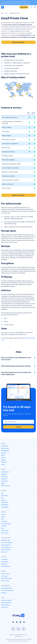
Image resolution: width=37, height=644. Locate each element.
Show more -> (5, 552)
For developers (5, 507)
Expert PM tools (5, 448)
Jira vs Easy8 (4, 576)
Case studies (4, 495)
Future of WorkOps (6, 550)
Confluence (4, 593)
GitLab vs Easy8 (5, 581)
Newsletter (4, 526)
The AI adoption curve (7, 547)
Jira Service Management (7, 590)
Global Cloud (4, 479)
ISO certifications (5, 605)
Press (3, 528)
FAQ (2, 498)
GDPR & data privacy (6, 603)
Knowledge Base (5, 451)
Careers (3, 517)
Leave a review (5, 533)
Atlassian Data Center (6, 588)
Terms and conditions (6, 600)
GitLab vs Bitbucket (6, 545)
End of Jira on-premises (7, 543)
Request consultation (19, 42)
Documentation (5, 505)
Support (3, 483)
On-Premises (4, 476)
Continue (18, 427)
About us (3, 514)
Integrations (4, 474)
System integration (6, 566)
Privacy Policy (12, 641)
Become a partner (5, 486)
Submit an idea (5, 531)
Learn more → (27, 4)
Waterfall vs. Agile (6, 540)
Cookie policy (4, 607)
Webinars (3, 500)
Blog (2, 493)
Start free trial (24, 7)
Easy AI (3, 455)
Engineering (4, 564)
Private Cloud (4, 481)
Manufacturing (5, 562)
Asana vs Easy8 (5, 574)
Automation (4, 462)
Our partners (4, 521)
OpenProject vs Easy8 (7, 578)
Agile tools (4, 453)
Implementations (5, 472)
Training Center (5, 502)
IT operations (4, 559)
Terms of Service (21, 641)
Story (2, 519)
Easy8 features (5, 446)
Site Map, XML (18, 636)
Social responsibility (6, 524)
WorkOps (3, 460)
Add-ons (3, 457)
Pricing (3, 464)
